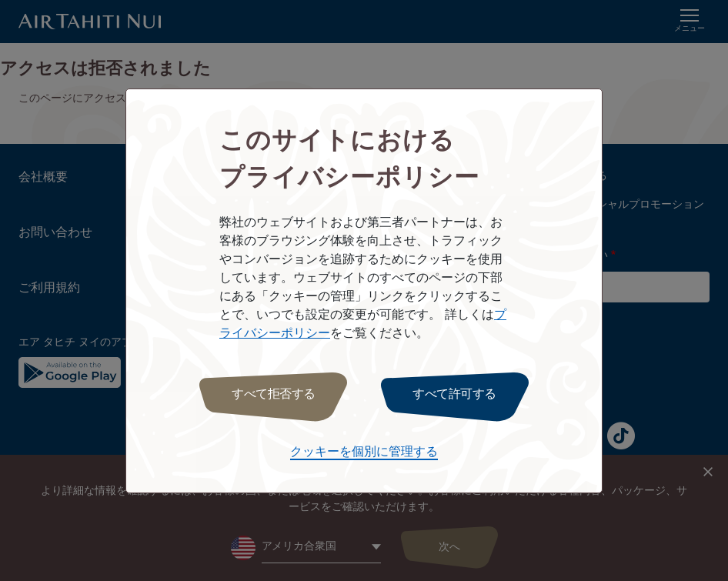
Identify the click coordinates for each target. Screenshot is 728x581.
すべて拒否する (274, 394)
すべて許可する (454, 394)
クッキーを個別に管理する (364, 452)
